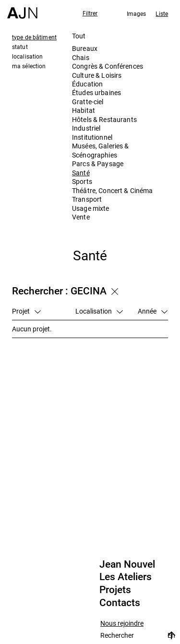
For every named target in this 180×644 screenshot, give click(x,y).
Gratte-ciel (88, 102)
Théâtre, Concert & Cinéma (113, 190)
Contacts (120, 603)
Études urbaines (96, 92)
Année (153, 311)
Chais (81, 57)
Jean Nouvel (127, 564)
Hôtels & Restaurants (104, 119)
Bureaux (85, 48)
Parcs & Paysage (98, 164)
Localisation (99, 311)
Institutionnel (92, 137)
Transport (87, 199)
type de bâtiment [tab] (34, 37)
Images (137, 13)
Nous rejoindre (122, 624)
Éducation (87, 84)
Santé (81, 173)
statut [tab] (20, 47)
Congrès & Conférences (108, 66)
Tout (79, 36)
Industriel (86, 128)
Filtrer (90, 13)
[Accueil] (22, 9)
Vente (81, 217)
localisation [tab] (27, 56)
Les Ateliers (126, 577)
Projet (26, 311)
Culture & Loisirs (97, 75)
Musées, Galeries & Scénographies (101, 150)
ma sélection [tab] (29, 66)
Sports (82, 181)
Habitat (84, 110)
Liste (162, 13)
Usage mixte (91, 208)
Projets (115, 590)
